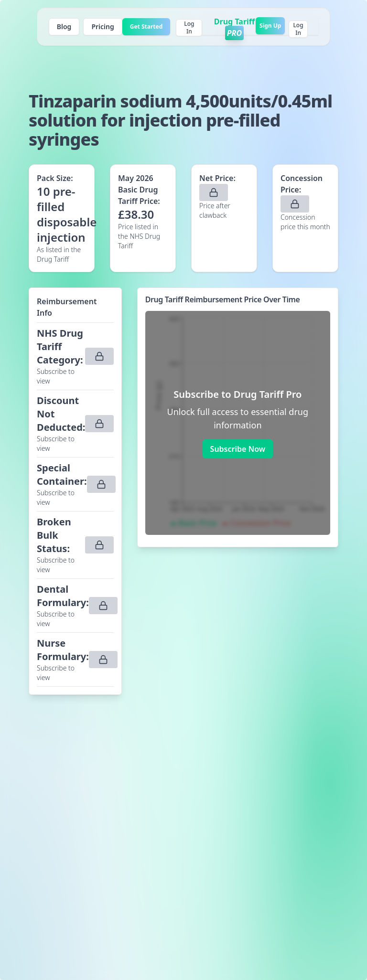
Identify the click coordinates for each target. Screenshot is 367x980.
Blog (64, 27)
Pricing (103, 27)
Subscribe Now (238, 449)
